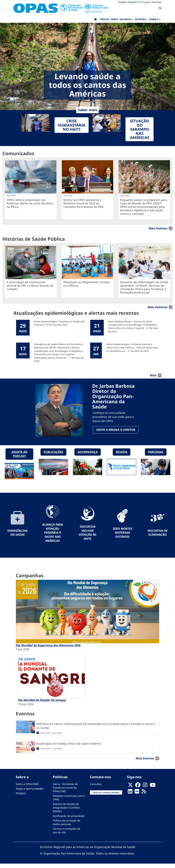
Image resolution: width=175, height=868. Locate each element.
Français (157, 2)
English (122, 2)
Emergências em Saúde (17, 537)
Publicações (53, 456)
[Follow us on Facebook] (138, 790)
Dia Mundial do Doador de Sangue (42, 704)
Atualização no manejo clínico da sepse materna (69, 748)
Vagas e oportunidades (30, 793)
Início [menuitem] (95, 20)
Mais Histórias (158, 307)
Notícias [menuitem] (140, 19)
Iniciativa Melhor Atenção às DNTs (88, 537)
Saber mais (88, 110)
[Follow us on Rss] (144, 796)
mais (153, 375)
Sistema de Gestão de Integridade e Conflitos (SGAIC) (67, 812)
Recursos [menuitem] (125, 19)
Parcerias (156, 456)
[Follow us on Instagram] (145, 790)
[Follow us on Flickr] (137, 796)
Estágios (21, 797)
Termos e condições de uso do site (67, 835)
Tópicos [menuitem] (105, 19)
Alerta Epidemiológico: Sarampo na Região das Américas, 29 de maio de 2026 (59, 323)
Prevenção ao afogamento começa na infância (87, 284)
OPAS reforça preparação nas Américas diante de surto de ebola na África (30, 203)
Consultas (96, 788)
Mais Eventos (145, 763)
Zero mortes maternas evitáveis (122, 537)
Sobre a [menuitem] (154, 19)
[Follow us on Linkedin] (130, 796)
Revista (122, 456)
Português (144, 2)
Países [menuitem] (114, 19)
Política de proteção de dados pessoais (67, 827)
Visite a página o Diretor (116, 432)
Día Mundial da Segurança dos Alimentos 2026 (48, 649)
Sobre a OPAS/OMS (27, 788)
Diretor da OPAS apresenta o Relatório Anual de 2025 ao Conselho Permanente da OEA (83, 203)
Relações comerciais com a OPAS (69, 802)
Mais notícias (158, 228)
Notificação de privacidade (69, 820)
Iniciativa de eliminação (158, 537)
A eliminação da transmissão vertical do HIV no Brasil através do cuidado (30, 286)
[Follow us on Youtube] (153, 790)
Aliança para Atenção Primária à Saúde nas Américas (53, 537)
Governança (88, 456)
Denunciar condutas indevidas (106, 797)
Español (132, 2)
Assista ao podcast (19, 458)
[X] (130, 790)
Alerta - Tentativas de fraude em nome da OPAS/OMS (65, 792)
